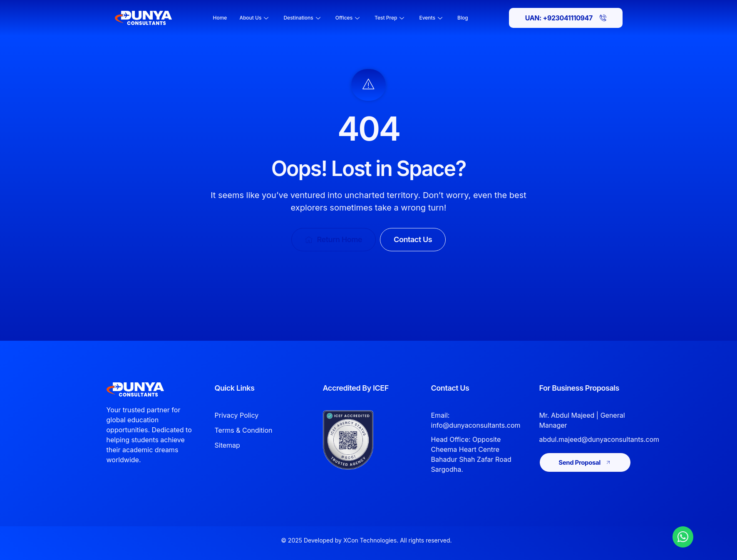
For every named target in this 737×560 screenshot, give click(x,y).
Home (220, 18)
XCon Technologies (370, 540)
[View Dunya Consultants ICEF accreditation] (361, 440)
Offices (347, 18)
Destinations (302, 18)
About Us (254, 18)
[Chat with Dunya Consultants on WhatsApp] (683, 537)
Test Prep (389, 18)
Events (431, 18)
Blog (463, 18)
